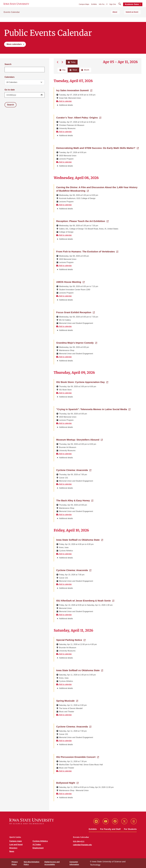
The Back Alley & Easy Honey (75, 500)
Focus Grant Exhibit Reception (75, 312)
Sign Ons (113, 7)
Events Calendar (12, 17)
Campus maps (16, 841)
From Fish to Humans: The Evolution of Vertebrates (87, 251)
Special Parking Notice (71, 640)
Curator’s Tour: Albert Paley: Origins (79, 117)
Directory (13, 848)
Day (63, 70)
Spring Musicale (67, 701)
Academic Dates (132, 7)
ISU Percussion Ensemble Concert (78, 757)
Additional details (66, 105)
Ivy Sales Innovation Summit (74, 90)
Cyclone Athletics (40, 841)
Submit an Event (134, 17)
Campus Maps (84, 7)
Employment (38, 848)
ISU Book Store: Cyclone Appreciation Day (82, 382)
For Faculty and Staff (110, 829)
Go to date (10, 90)
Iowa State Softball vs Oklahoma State (80, 540)
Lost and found (16, 845)
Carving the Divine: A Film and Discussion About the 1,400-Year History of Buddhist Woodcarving (97, 189)
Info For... (102, 7)
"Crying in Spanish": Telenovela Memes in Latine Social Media (93, 409)
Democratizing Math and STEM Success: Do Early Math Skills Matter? (97, 148)
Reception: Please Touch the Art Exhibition (82, 221)
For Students (130, 829)
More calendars (14, 44)
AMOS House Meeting (70, 282)
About (121, 17)
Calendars (10, 77)
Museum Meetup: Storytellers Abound (79, 439)
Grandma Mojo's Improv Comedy (77, 343)
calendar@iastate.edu (82, 845)
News (12, 851)
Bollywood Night (67, 783)
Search (8, 64)
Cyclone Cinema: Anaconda (74, 470)
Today (71, 62)
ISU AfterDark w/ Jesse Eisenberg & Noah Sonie (85, 600)
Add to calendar (64, 101)
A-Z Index (37, 845)
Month (85, 70)
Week (73, 70)
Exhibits (94, 7)
